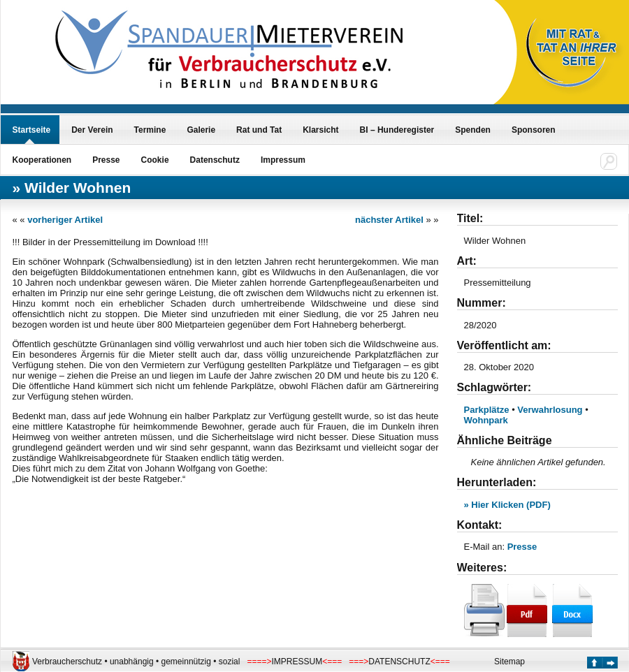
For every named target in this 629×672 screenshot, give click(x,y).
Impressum (283, 160)
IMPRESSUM (297, 662)
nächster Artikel (389, 220)
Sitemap (509, 662)
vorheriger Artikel (65, 220)
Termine (150, 130)
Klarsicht (320, 130)
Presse (106, 160)
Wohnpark (486, 420)
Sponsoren (534, 130)
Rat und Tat (259, 130)
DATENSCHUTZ (399, 662)
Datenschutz (215, 160)
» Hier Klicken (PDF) (507, 505)
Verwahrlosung (550, 410)
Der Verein (92, 130)
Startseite (32, 130)
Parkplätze (487, 410)
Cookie (155, 160)
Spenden (473, 130)
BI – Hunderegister (397, 130)
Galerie (201, 130)
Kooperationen (42, 160)
